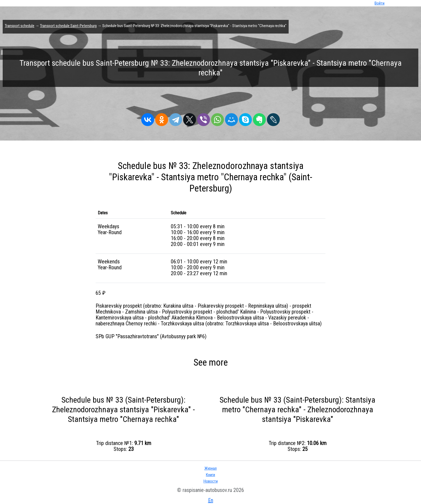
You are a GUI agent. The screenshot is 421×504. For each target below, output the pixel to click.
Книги (210, 475)
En (211, 500)
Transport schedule (20, 26)
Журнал (210, 468)
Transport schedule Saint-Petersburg (68, 26)
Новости (211, 481)
